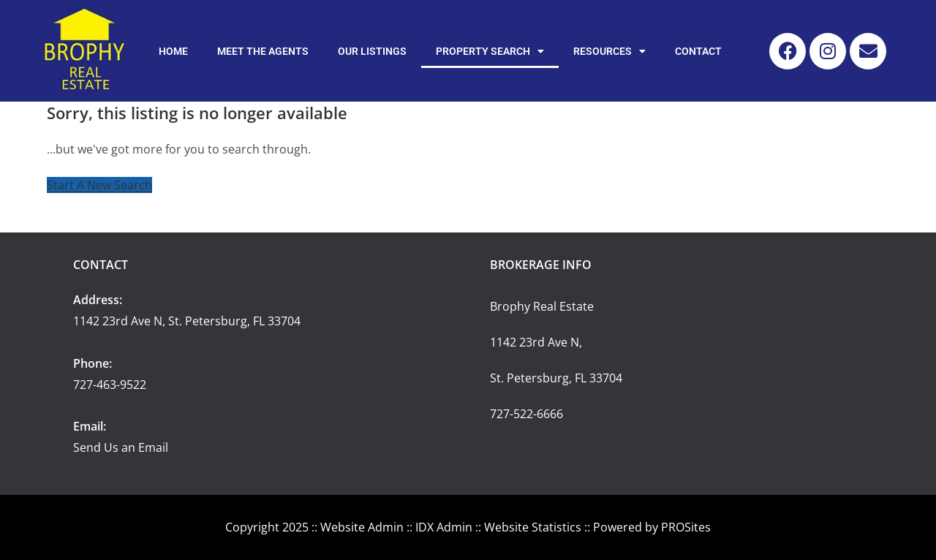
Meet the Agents (263, 51)
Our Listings (372, 51)
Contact (698, 51)
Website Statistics (533, 527)
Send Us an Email (121, 447)
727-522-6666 (526, 414)
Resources (609, 51)
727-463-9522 (110, 385)
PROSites (686, 527)
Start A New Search (99, 185)
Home (173, 51)
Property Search (490, 51)
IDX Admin (444, 527)
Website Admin (362, 527)
